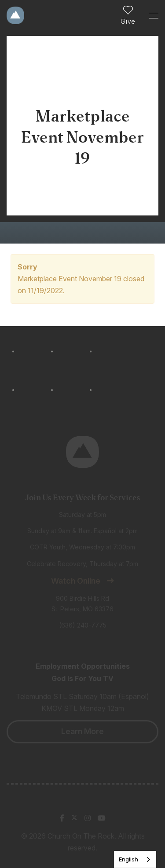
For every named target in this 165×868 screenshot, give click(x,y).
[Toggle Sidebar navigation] (150, 15)
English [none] (128, 859)
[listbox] (135, 859)
